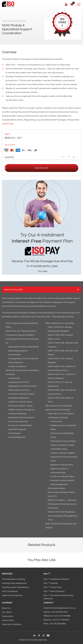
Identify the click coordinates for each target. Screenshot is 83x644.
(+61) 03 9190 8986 (62, 616)
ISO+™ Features (51, 583)
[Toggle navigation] (79, 4)
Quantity (9, 157)
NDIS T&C (9, 124)
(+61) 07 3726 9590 (61, 620)
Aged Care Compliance (12, 595)
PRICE (7, 134)
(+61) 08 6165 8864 (58, 624)
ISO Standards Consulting (13, 579)
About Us (6, 608)
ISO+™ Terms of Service (54, 591)
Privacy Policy (8, 620)
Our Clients (7, 612)
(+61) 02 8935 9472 (59, 612)
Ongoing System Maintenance (15, 587)
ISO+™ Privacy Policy (53, 587)
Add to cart (42, 168)
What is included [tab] (42, 290)
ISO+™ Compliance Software (56, 579)
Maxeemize (59, 640)
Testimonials (8, 616)
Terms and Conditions (12, 624)
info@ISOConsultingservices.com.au (60, 608)
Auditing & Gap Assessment (14, 583)
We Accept (10, 145)
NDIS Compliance (10, 591)
